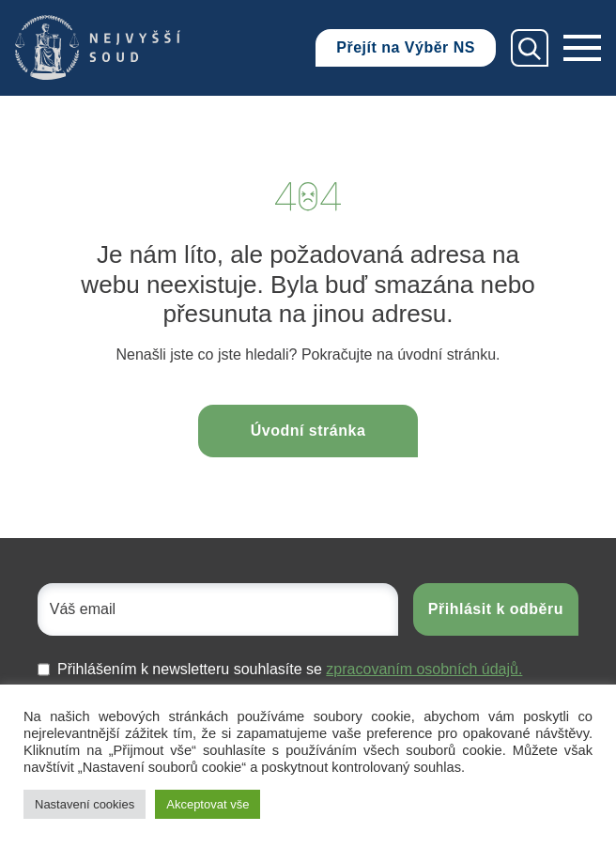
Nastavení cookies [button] (85, 804)
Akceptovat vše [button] (208, 804)
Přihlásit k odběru (496, 609)
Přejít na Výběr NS (406, 47)
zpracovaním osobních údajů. (424, 669)
